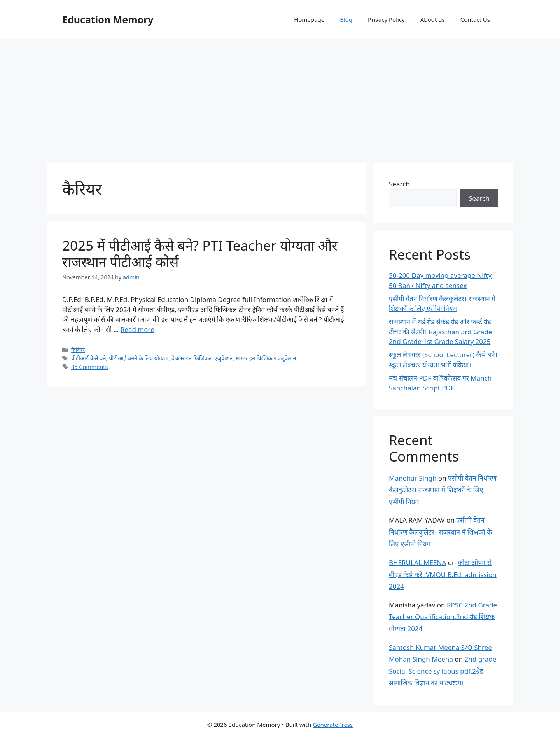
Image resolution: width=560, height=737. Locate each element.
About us (433, 19)
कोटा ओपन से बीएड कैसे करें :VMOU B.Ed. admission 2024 (443, 574)
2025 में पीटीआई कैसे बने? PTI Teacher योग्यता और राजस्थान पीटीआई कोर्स (200, 254)
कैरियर (78, 350)
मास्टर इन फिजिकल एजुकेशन (266, 358)
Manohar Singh (413, 478)
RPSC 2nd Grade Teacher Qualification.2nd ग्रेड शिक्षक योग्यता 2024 (443, 617)
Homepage (309, 19)
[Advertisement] (280, 97)
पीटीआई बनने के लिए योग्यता (139, 358)
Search (399, 184)
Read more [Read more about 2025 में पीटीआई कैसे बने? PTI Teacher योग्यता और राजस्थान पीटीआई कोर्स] (137, 329)
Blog (346, 19)
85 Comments (89, 367)
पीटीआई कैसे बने (88, 358)
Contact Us (475, 19)
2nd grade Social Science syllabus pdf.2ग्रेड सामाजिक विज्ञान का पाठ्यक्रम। (443, 671)
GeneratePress (333, 725)
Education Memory (108, 19)
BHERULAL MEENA (417, 562)
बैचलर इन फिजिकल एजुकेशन (202, 358)
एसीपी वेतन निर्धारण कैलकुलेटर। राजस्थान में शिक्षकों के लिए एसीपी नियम (443, 490)
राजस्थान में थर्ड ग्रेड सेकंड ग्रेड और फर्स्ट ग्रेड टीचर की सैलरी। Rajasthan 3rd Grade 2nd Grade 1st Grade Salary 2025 (440, 332)
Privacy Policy (386, 19)
